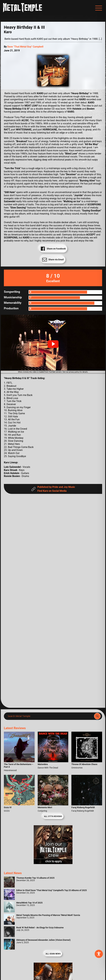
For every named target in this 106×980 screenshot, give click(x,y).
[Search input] (50, 716)
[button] (53, 344)
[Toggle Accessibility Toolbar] (99, 954)
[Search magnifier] (97, 716)
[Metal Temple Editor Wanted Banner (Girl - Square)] (53, 863)
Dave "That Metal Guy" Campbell (25, 47)
